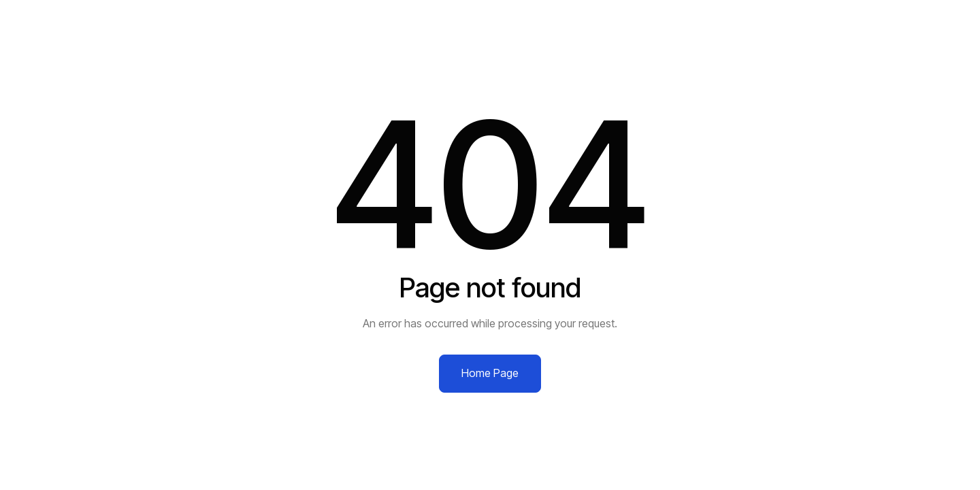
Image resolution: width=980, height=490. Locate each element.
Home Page (490, 373)
